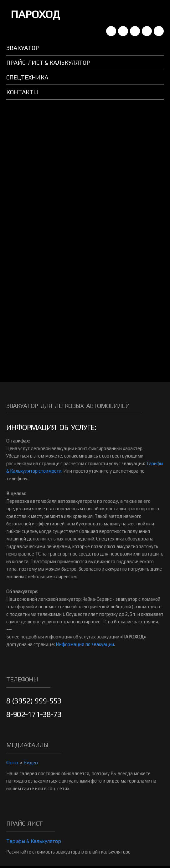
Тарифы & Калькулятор (34, 841)
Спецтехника (27, 77)
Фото (12, 763)
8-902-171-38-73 (34, 714)
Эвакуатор (23, 48)
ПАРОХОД (35, 14)
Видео (31, 763)
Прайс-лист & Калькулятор (48, 62)
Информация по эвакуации (85, 644)
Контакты (22, 92)
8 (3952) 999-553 (34, 701)
